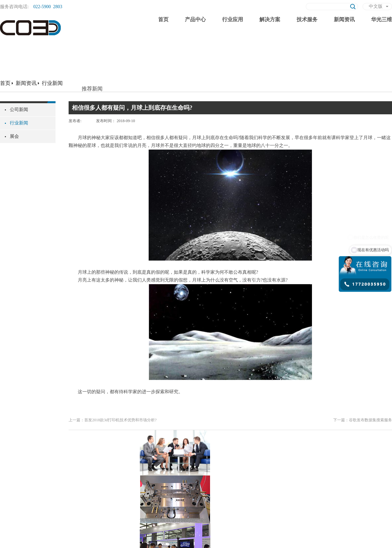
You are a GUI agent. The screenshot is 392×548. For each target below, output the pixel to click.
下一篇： (363, 420)
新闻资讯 (26, 83)
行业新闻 (52, 83)
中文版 (376, 6)
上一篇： (113, 420)
